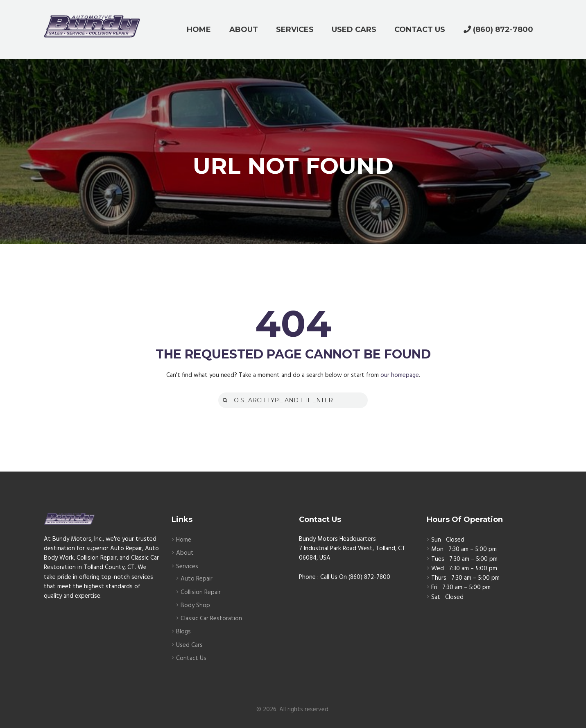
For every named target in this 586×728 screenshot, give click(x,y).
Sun (436, 540)
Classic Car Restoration (211, 619)
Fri (434, 587)
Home (184, 540)
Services (187, 567)
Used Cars (189, 645)
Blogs (183, 632)
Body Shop (195, 606)
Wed (438, 569)
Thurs (439, 578)
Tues (438, 559)
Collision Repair (201, 592)
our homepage (400, 375)
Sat (436, 597)
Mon (437, 549)
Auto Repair (197, 579)
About (185, 553)
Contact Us (191, 658)
